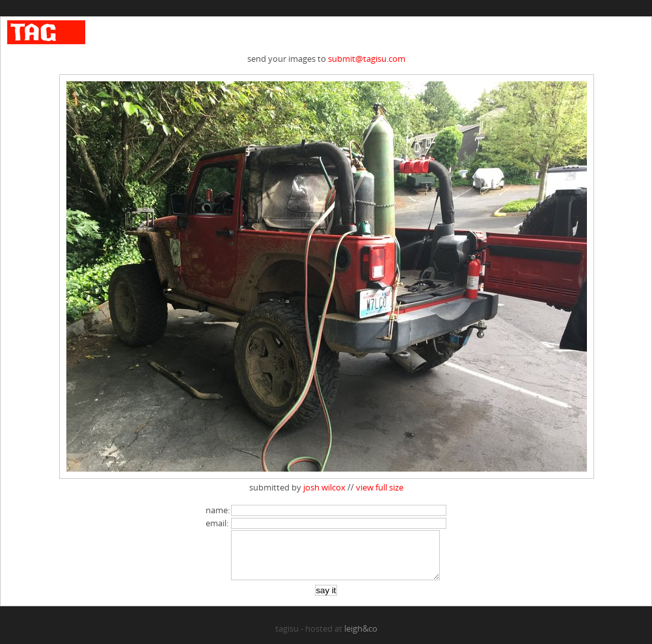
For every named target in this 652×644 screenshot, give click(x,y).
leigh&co (361, 638)
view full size (380, 487)
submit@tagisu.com (367, 59)
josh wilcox (324, 487)
